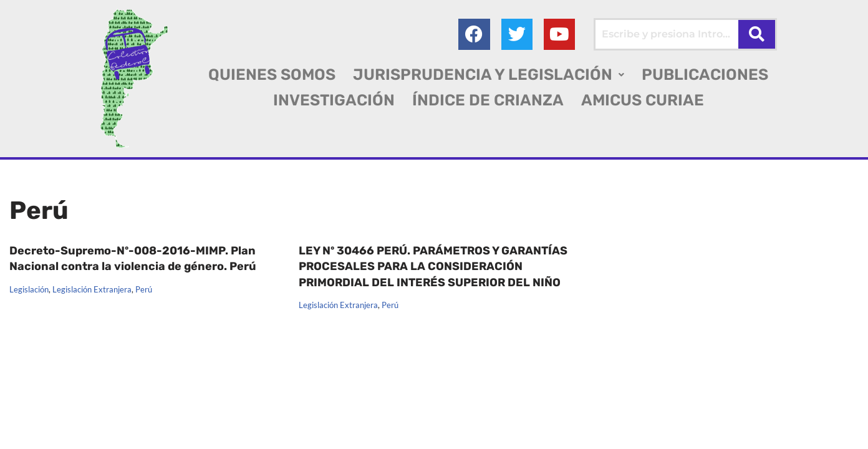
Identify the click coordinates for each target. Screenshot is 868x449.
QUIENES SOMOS (272, 75)
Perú (144, 289)
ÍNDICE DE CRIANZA (488, 100)
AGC (20, 433)
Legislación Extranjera (92, 289)
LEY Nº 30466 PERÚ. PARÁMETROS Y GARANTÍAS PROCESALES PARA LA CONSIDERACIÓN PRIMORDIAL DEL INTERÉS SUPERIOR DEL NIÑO (433, 266)
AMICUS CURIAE (643, 100)
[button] (489, 75)
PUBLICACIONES (705, 75)
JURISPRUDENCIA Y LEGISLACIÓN (489, 75)
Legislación (29, 289)
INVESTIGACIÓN (334, 100)
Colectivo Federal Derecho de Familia (96, 418)
